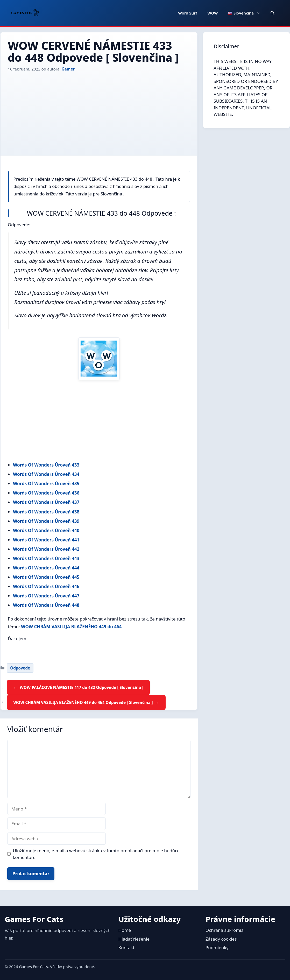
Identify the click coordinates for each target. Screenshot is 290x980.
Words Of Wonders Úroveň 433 (46, 465)
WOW (213, 13)
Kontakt (126, 947)
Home (125, 930)
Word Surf (188, 13)
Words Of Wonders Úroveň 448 (46, 605)
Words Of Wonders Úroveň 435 (46, 484)
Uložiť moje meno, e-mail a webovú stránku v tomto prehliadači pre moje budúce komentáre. (96, 854)
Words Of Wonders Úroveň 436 (46, 493)
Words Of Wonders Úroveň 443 (46, 558)
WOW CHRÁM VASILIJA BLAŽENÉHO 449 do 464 (71, 627)
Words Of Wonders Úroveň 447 (46, 596)
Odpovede (20, 668)
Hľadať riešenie (134, 939)
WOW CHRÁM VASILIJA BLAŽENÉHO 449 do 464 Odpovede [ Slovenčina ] (83, 702)
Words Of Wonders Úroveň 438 (46, 512)
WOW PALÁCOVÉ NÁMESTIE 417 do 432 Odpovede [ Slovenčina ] (82, 687)
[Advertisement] (99, 111)
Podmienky (217, 947)
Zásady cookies (221, 939)
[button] (273, 13)
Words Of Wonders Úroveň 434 (46, 474)
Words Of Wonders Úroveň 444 (46, 568)
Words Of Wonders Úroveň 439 (46, 521)
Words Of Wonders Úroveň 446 (46, 586)
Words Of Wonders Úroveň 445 (46, 577)
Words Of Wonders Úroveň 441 (46, 540)
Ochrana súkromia (225, 930)
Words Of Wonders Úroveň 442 (46, 549)
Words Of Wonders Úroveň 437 (46, 502)
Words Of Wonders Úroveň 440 (46, 530)
